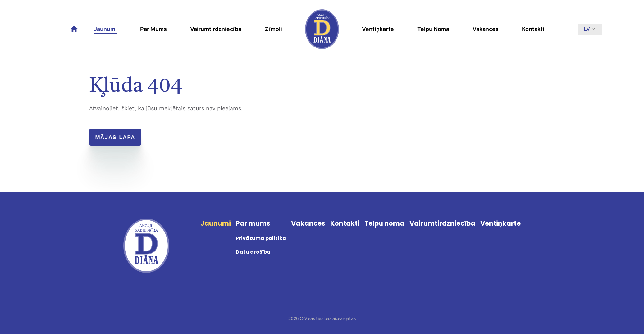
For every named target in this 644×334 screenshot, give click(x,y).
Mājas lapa (115, 137)
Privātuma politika (261, 238)
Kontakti (533, 29)
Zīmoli (273, 29)
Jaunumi (105, 29)
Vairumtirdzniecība (216, 29)
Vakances (486, 29)
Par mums (153, 29)
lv (590, 29)
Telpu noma (433, 29)
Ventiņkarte (378, 29)
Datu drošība (253, 252)
